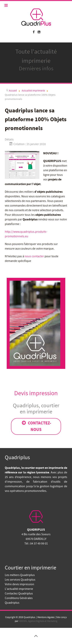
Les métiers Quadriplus (20, 575)
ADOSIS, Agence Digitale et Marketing (38, 621)
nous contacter (34, 256)
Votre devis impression (19, 584)
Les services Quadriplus (20, 580)
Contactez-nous (36, 426)
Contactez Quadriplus (19, 593)
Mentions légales (46, 617)
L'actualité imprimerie (19, 589)
